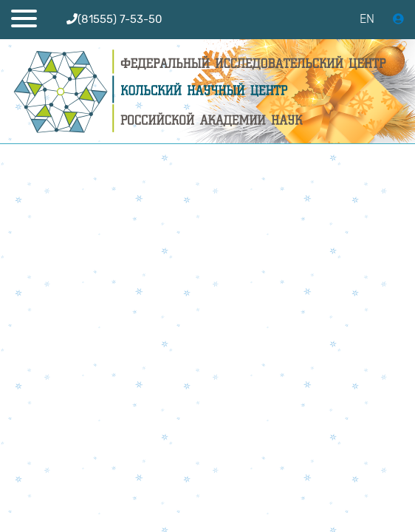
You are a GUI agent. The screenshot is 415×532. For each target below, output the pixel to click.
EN (367, 19)
